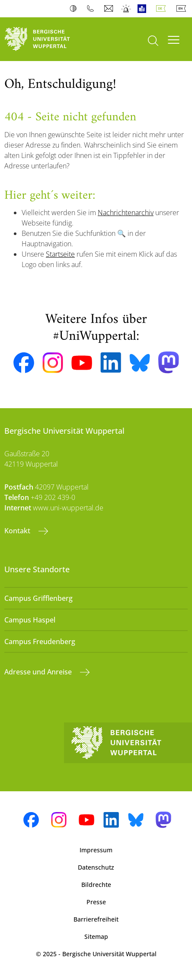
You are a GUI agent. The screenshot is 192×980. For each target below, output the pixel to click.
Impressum (96, 850)
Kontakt (18, 531)
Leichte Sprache (144, 9)
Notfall (126, 9)
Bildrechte (96, 885)
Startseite (60, 254)
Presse (96, 902)
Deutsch (163, 9)
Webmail (110, 9)
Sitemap (96, 936)
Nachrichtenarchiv (126, 213)
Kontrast (75, 9)
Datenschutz (96, 867)
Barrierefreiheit (96, 919)
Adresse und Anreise (39, 672)
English (183, 9)
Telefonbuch (92, 9)
